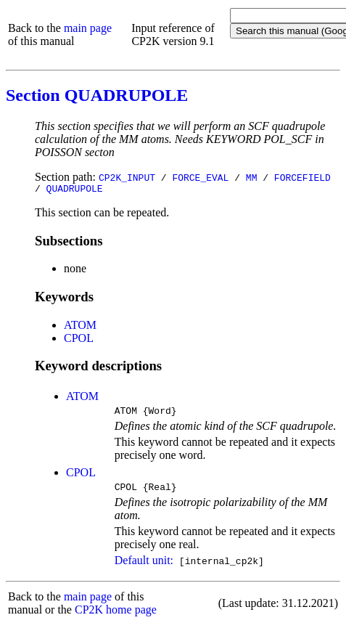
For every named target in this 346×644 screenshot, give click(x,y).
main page (88, 28)
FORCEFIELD (302, 177)
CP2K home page (116, 616)
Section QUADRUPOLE (97, 95)
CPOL (79, 340)
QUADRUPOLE (75, 190)
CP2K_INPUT (127, 177)
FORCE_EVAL (200, 177)
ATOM (80, 327)
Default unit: (144, 567)
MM (252, 177)
